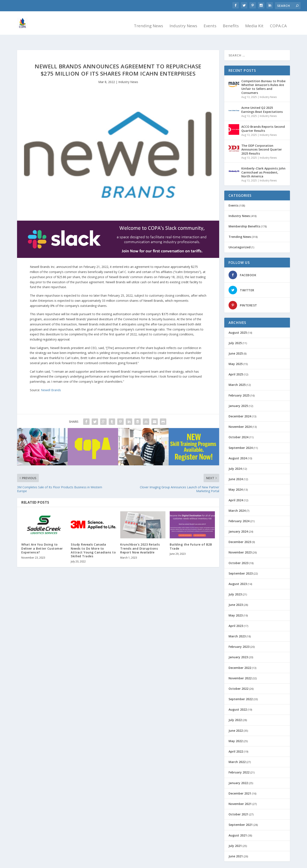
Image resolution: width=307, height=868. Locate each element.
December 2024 (240, 405)
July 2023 (235, 583)
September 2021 (241, 813)
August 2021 (238, 824)
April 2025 (236, 363)
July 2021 (235, 834)
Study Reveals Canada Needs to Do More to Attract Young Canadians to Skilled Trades (93, 539)
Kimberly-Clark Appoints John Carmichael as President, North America (263, 160)
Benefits (231, 21)
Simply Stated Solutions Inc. (55, 863)
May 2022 (236, 729)
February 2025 (239, 384)
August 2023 (238, 572)
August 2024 (238, 446)
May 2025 (236, 352)
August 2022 (238, 698)
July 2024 (235, 457)
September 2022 (241, 687)
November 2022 (240, 666)
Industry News (183, 21)
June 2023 (236, 593)
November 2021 (240, 792)
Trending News (148, 21)
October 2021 (238, 803)
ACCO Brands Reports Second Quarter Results (263, 117)
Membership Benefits (244, 215)
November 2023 (240, 541)
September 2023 (241, 562)
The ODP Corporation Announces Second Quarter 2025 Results (262, 138)
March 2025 (237, 373)
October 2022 (238, 677)
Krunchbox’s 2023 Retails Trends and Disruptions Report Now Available (140, 537)
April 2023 (236, 614)
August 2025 (238, 321)
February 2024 (239, 509)
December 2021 (240, 782)
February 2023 (239, 635)
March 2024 (237, 499)
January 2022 (238, 771)
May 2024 (236, 478)
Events (210, 21)
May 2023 (236, 604)
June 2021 (236, 844)
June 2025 (236, 342)
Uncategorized (240, 235)
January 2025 (238, 394)
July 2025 (235, 331)
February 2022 (239, 761)
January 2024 (238, 520)
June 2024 (236, 467)
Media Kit (254, 21)
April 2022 (236, 740)
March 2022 (237, 750)
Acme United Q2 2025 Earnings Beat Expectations (262, 98)
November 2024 (240, 415)
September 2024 (241, 436)
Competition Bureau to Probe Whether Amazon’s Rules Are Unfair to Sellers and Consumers (263, 75)
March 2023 (237, 624)
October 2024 (238, 425)
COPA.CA (278, 21)
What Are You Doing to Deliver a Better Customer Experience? (42, 537)
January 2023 (238, 645)
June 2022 (236, 719)
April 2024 (236, 488)
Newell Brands (51, 378)
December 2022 (240, 656)
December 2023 (240, 530)
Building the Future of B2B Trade (191, 535)
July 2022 (235, 708)
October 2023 (238, 551)
